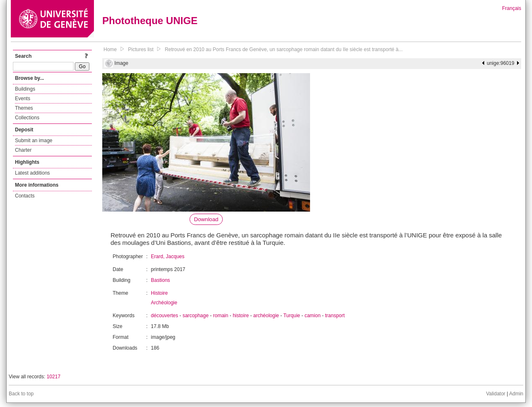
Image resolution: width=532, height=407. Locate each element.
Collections (27, 118)
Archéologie (164, 303)
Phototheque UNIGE (150, 21)
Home (110, 49)
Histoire (159, 293)
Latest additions (32, 173)
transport (335, 316)
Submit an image (34, 141)
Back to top (21, 394)
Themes (24, 108)
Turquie (292, 316)
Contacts (25, 196)
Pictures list (141, 49)
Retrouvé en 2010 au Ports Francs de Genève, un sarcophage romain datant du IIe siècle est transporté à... (283, 49)
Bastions (160, 280)
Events (23, 99)
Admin (516, 394)
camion (313, 316)
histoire (241, 316)
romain (221, 316)
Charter (23, 150)
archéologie (266, 316)
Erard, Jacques (168, 257)
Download (206, 219)
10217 (53, 377)
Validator (495, 394)
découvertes (164, 316)
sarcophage (196, 316)
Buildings (25, 89)
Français (512, 8)
